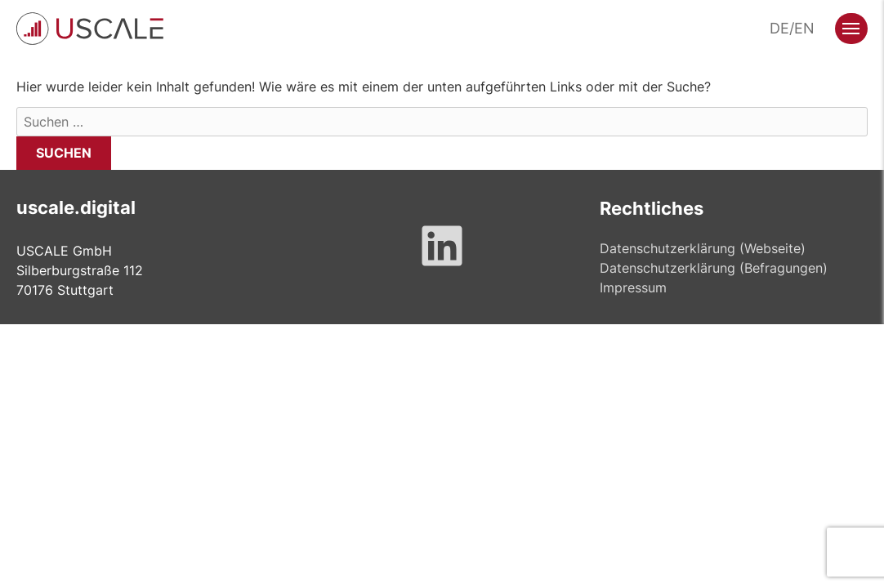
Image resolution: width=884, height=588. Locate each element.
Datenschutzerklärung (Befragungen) (714, 268)
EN (804, 28)
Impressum (633, 287)
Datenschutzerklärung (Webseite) (703, 248)
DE (779, 28)
